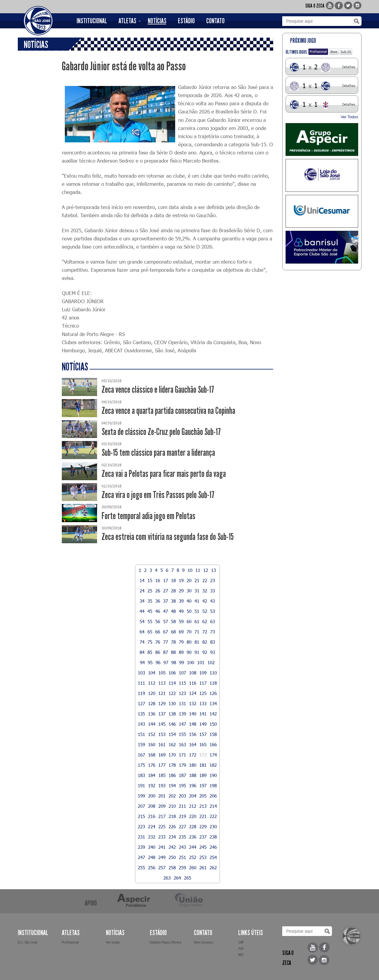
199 (141, 796)
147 (182, 724)
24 (142, 591)
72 (205, 632)
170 (172, 755)
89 (181, 652)
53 (213, 611)
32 (205, 591)
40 (189, 601)
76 (158, 642)
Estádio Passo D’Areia (166, 942)
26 (158, 591)
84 (142, 652)
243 (182, 847)
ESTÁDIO (186, 21)
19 (181, 580)
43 (213, 601)
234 (172, 837)
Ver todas (113, 942)
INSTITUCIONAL (92, 21)
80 (189, 642)
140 (193, 714)
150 (213, 724)
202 (172, 796)
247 (141, 857)
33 (213, 591)
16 (158, 580)
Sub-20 (346, 51)
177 (162, 765)
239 (141, 847)
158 (213, 734)
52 (205, 611)
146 (172, 724)
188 (193, 775)
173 (203, 755)
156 (193, 734)
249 (162, 857)
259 (182, 867)
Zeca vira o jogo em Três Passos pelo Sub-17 (158, 495)
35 (150, 601)
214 (213, 806)
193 (162, 785)
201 (162, 796)
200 (152, 796)
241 (162, 847)
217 (162, 816)
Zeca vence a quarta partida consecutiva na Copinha (168, 411)
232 (152, 837)
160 (152, 744)
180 (193, 765)
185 (162, 775)
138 (172, 714)
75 (150, 642)
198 (213, 785)
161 (162, 744)
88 (173, 652)
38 (173, 601)
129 (162, 703)
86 (158, 652)
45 (150, 611)
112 (152, 683)
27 (166, 591)
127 (141, 703)
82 (205, 642)
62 (205, 621)
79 (181, 642)
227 (182, 826)
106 (172, 673)
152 (152, 734)
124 (193, 693)
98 (174, 662)
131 (182, 703)
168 (152, 755)
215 (141, 816)
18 (173, 580)
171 (182, 755)
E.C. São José (28, 942)
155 (182, 734)
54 (142, 621)
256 (152, 867)
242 (172, 847)
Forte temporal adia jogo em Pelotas (148, 516)
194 (172, 785)
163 (182, 744)
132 (193, 703)
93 (213, 652)
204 (193, 796)
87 (166, 652)
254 (213, 857)
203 (182, 796)
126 (213, 693)
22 (205, 580)
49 (181, 611)
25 (150, 591)
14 (142, 580)
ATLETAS (127, 21)
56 (158, 621)
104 (152, 673)
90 (189, 652)
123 (182, 693)
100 (191, 662)
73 (213, 632)
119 (141, 693)
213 (203, 806)
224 (152, 826)
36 (158, 601)
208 (152, 806)
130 (172, 703)
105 (162, 673)
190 (213, 775)
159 (141, 744)
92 (205, 652)
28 (173, 591)
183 (141, 775)
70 (189, 632)
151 (141, 734)
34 (142, 601)
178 (172, 765)
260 (193, 867)
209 (162, 806)
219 (182, 816)
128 (152, 703)
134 (213, 703)
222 (213, 816)
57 (166, 621)
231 (141, 837)
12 (206, 570)
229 (203, 826)
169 (162, 755)
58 (173, 621)
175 (141, 765)
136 (152, 714)
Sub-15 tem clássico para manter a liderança (158, 453)
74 (142, 642)
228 (193, 826)
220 (193, 816)
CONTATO (215, 21)
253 (203, 857)
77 (166, 642)
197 (203, 785)
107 (182, 673)
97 (166, 662)
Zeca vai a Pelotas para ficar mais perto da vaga (164, 474)
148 (193, 724)
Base (334, 51)
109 (203, 673)
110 (213, 673)
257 (162, 867)
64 (142, 632)
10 (190, 570)
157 (203, 734)
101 (201, 662)
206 (213, 796)
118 (213, 683)
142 (213, 714)
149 (203, 724)
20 (189, 580)
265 (188, 878)
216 (152, 816)
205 (203, 796)
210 (172, 806)
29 (181, 591)
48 (173, 611)
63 (213, 621)
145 (162, 724)
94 (142, 662)
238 (213, 837)
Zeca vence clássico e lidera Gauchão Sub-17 (158, 390)
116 (193, 683)
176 (152, 765)
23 (213, 580)
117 (203, 683)
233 (162, 837)
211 (182, 806)
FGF (241, 948)
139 (182, 714)
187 (182, 775)
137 (162, 714)
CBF (241, 942)
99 (182, 662)
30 (189, 591)
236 (193, 837)
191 (141, 785)
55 (150, 621)
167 (141, 755)
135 (141, 714)
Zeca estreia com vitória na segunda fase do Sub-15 (168, 537)
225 (162, 826)
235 (182, 837)
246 (213, 847)
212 (193, 806)
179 (182, 765)
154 (172, 734)
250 (172, 857)
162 (172, 744)
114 (172, 683)
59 (181, 621)
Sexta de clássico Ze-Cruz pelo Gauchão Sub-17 (161, 432)
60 (189, 621)
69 (181, 632)
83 (213, 642)
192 (152, 785)
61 (197, 621)
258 (172, 867)
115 (182, 683)
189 (203, 775)
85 (150, 652)
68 (173, 632)
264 (177, 878)
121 (162, 693)
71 (197, 632)
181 (203, 765)
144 (152, 724)
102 (211, 662)
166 (213, 744)
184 (152, 775)
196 (193, 785)
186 (172, 775)
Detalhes (349, 67)
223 (141, 826)
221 (203, 816)
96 (158, 662)
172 (193, 755)
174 (213, 755)
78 (173, 642)
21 (197, 580)
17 (166, 580)
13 (213, 570)
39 (181, 601)
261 (203, 867)
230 (213, 826)
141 (203, 714)
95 (150, 662)
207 (141, 806)
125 (203, 693)
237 (203, 837)
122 (172, 693)
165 (203, 744)
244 (193, 847)
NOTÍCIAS (157, 21)
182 (213, 765)
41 (197, 601)
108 (193, 673)
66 (158, 632)
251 (182, 857)
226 (172, 826)
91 (197, 652)
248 (152, 857)
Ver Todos (349, 117)
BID (241, 955)
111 (141, 683)
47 (166, 611)
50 (189, 611)
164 (193, 744)
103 (141, 673)
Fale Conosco (204, 942)
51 (197, 611)
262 (213, 867)
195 (182, 785)
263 (167, 878)
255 (141, 867)
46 (158, 611)
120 (152, 693)
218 (172, 816)
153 (162, 734)
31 (197, 591)
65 (150, 632)
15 (150, 580)
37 (166, 601)
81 (197, 642)
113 (162, 683)
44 (142, 611)
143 (141, 724)
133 (203, 703)
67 (166, 632)
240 (152, 847)
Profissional (318, 51)
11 (198, 570)
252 (193, 857)
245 (203, 847)
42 (205, 601)
